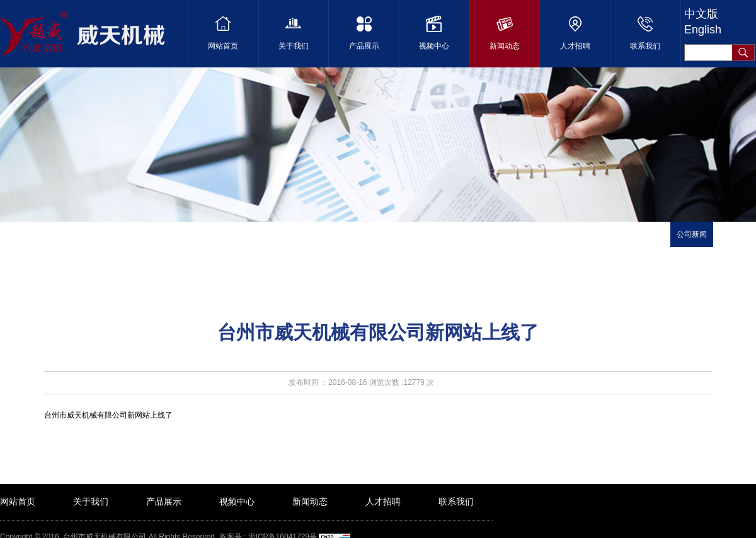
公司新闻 (692, 234)
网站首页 (18, 501)
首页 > (74, 239)
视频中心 (237, 501)
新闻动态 (310, 501)
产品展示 (164, 501)
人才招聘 (383, 501)
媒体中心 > (111, 239)
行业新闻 (735, 234)
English (703, 30)
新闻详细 (151, 239)
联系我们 (456, 501)
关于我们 (91, 501)
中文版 (701, 14)
